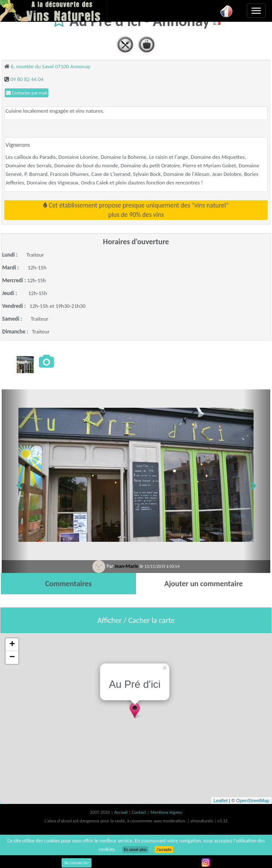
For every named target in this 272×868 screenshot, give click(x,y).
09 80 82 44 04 (27, 79)
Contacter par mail (27, 93)
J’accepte (164, 850)
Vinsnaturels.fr (53, 11)
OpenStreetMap (253, 801)
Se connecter (77, 863)
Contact (139, 812)
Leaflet (220, 801)
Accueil (121, 812)
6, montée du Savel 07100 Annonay (50, 66)
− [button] (12, 658)
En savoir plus (135, 850)
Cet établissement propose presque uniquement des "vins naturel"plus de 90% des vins (136, 210)
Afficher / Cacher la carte (136, 620)
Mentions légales (166, 812)
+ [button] (12, 645)
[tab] (68, 584)
